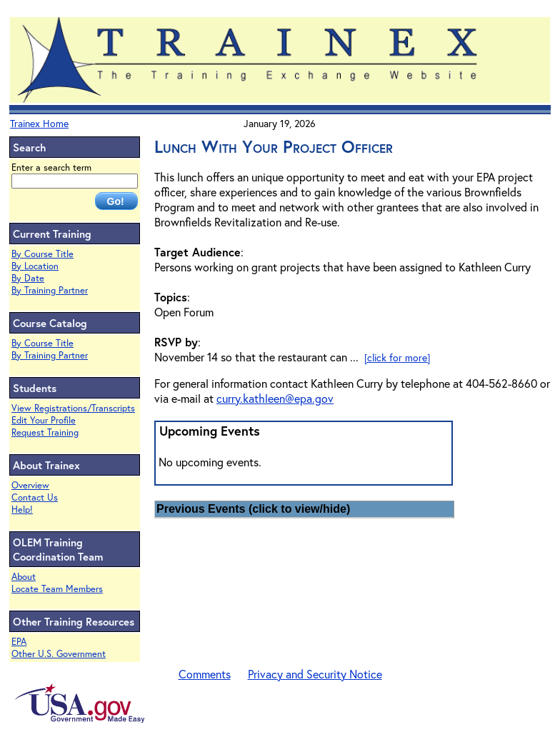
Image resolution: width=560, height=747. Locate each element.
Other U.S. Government (59, 654)
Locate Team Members (57, 589)
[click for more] (397, 357)
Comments (205, 674)
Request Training (45, 432)
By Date (28, 278)
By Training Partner (50, 290)
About (24, 577)
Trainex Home (39, 123)
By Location (35, 266)
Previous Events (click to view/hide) (253, 509)
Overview (30, 485)
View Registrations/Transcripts (73, 408)
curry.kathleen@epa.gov (275, 398)
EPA (19, 642)
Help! (22, 510)
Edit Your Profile (44, 420)
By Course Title (42, 254)
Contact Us (35, 497)
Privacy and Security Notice (315, 674)
